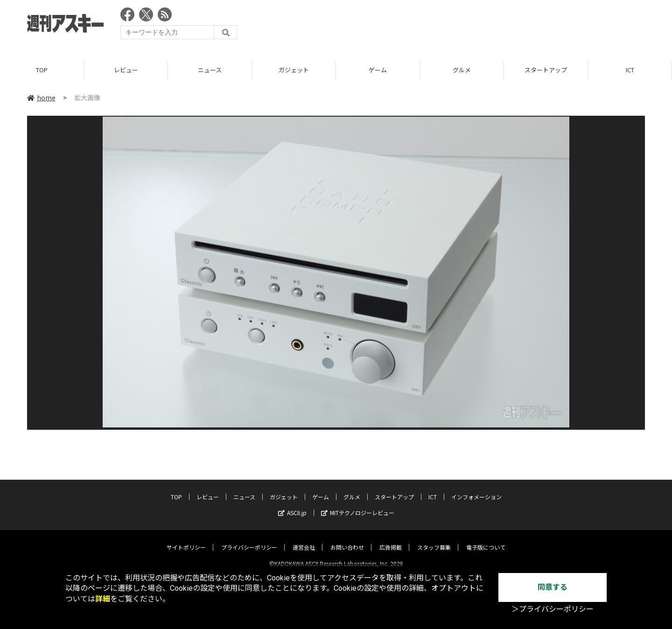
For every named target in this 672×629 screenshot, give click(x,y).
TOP (42, 70)
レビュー (126, 70)
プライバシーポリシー (249, 539)
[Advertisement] (475, 26)
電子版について (486, 539)
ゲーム (378, 70)
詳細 (103, 599)
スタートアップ (546, 70)
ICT (630, 70)
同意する (553, 587)
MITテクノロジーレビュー (358, 505)
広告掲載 (391, 539)
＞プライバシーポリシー (553, 609)
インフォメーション (476, 489)
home (41, 98)
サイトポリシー (186, 539)
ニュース (210, 70)
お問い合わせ (347, 539)
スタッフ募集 (434, 539)
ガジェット (294, 70)
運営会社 (304, 539)
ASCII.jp (292, 505)
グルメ (462, 70)
